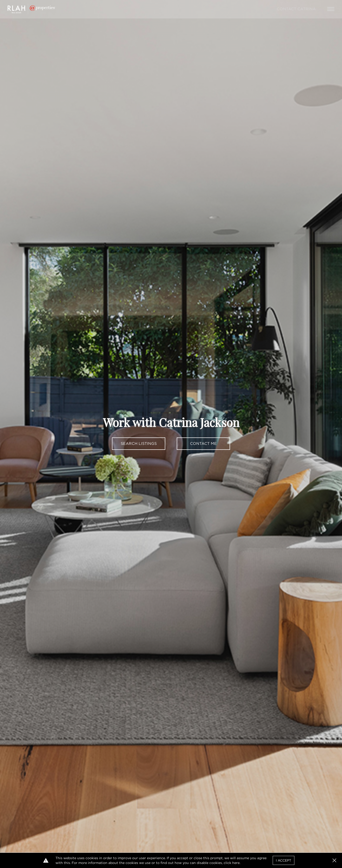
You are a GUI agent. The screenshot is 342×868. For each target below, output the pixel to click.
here (236, 863)
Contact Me (203, 444)
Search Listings (139, 444)
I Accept (284, 860)
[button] (334, 860)
